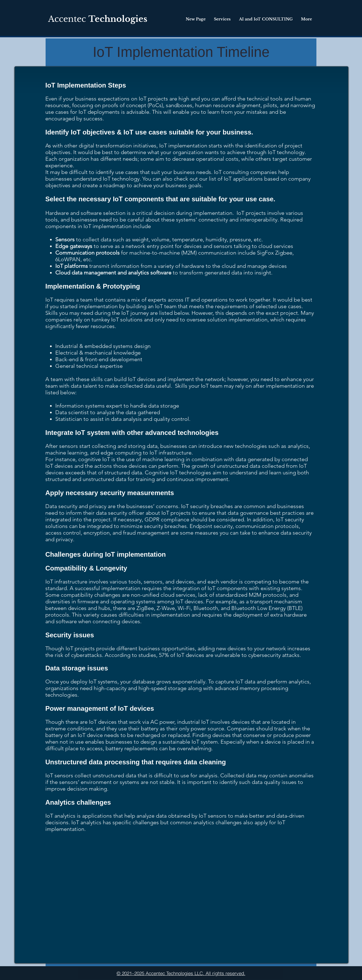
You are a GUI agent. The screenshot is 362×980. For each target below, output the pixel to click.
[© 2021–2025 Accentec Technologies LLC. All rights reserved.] (181, 973)
